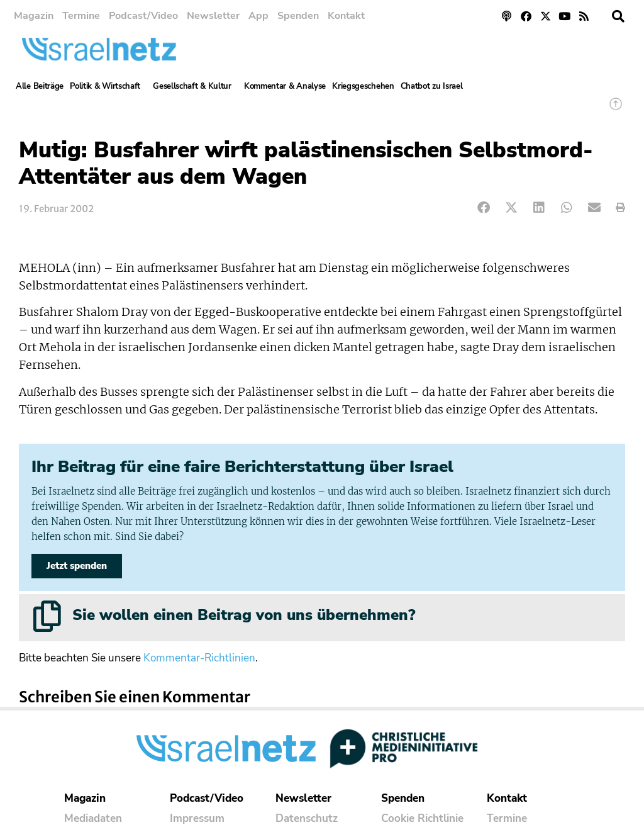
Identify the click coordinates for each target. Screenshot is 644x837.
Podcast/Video (143, 16)
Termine (81, 16)
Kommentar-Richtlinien (199, 658)
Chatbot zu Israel (432, 86)
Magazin (34, 16)
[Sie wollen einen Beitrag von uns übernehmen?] (47, 616)
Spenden (298, 16)
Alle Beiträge (40, 86)
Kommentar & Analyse (285, 86)
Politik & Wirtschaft (108, 86)
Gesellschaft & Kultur (195, 86)
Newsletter (213, 16)
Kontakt (346, 16)
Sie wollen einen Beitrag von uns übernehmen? (244, 615)
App (258, 16)
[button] (618, 16)
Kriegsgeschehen (363, 86)
